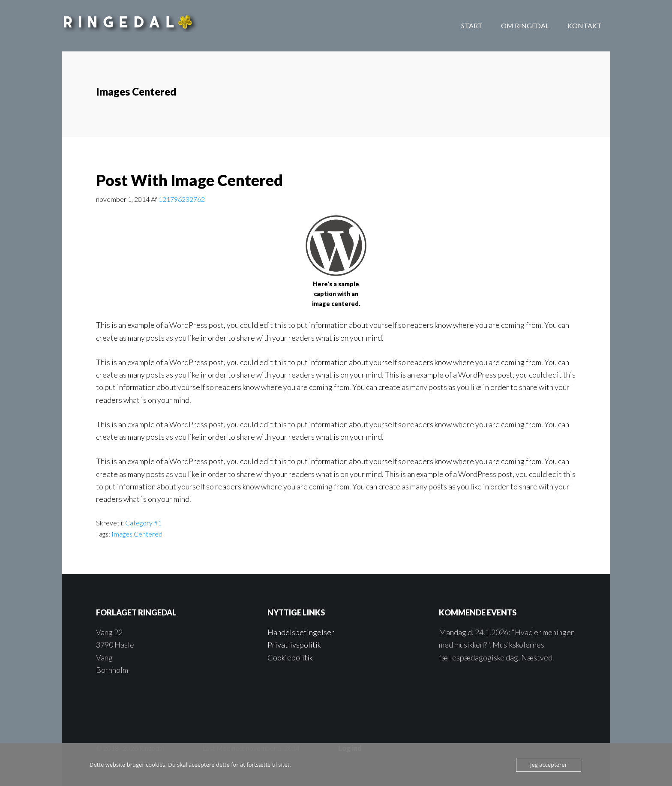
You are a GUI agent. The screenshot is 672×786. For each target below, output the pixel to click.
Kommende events (478, 612)
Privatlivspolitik (294, 645)
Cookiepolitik (290, 657)
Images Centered (137, 534)
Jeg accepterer (549, 765)
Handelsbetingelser (301, 632)
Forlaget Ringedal (130, 26)
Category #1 (143, 523)
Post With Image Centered (189, 180)
